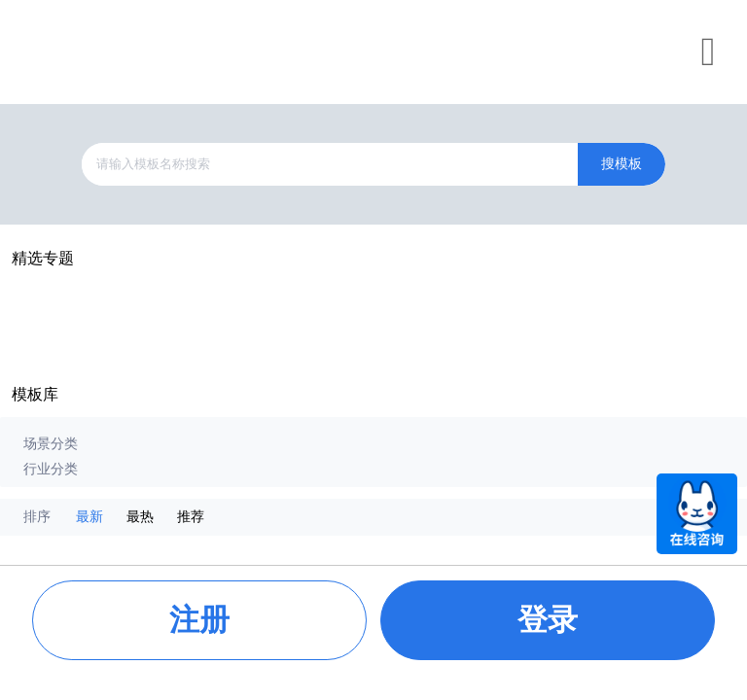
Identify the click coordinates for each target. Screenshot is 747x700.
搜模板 (622, 164)
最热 (140, 517)
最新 (89, 517)
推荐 (191, 517)
